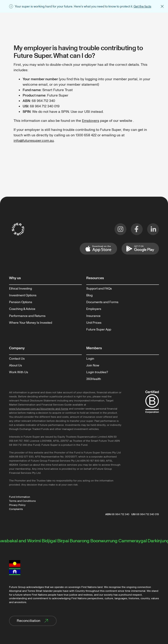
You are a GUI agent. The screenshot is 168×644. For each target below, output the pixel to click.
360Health (94, 379)
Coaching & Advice (22, 309)
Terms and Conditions (22, 501)
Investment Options (23, 295)
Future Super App (99, 330)
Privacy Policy (17, 505)
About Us (16, 366)
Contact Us (17, 359)
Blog (89, 295)
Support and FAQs (99, 289)
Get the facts (142, 6)
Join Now (93, 366)
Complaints (16, 509)
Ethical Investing (20, 289)
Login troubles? (97, 372)
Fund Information (20, 497)
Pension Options (21, 302)
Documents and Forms (102, 302)
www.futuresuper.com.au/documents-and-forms (39, 409)
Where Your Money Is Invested (31, 323)
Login (90, 359)
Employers (91, 121)
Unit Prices (94, 323)
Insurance (93, 316)
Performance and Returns (27, 316)
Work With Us (19, 372)
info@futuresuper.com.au (34, 141)
